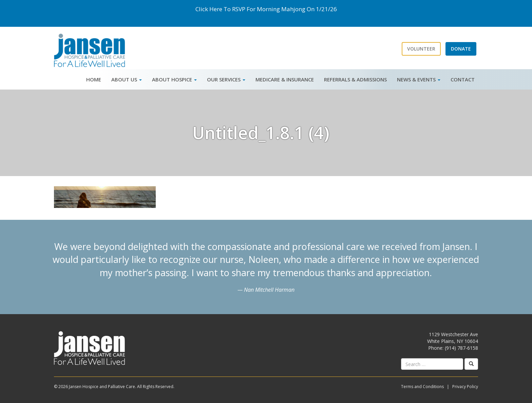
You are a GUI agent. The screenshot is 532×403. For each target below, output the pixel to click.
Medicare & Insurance (285, 79)
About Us (127, 79)
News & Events (419, 79)
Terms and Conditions (422, 387)
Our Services (226, 79)
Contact (463, 79)
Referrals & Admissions (355, 79)
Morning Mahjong (281, 9)
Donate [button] (461, 49)
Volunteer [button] (421, 49)
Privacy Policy (465, 387)
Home (94, 79)
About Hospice (174, 79)
